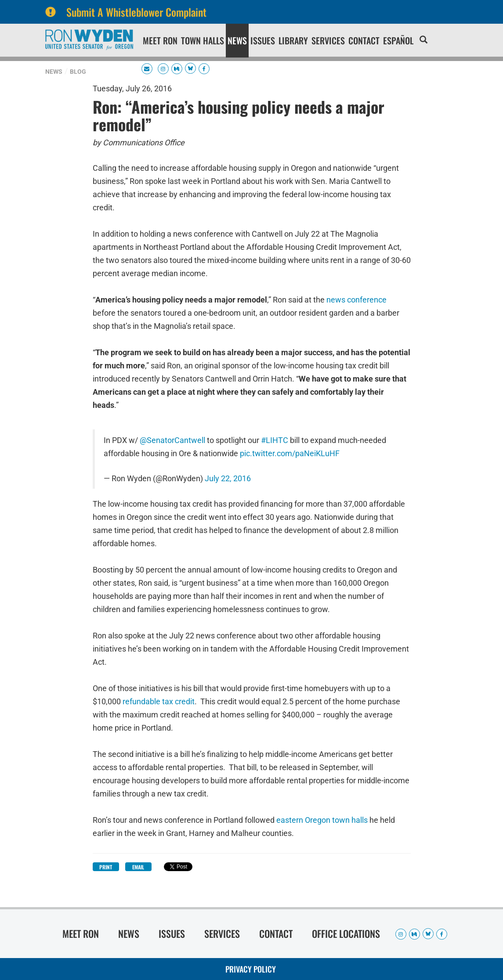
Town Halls (203, 40)
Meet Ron (160, 40)
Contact (364, 40)
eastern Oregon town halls (321, 820)
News (237, 40)
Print (106, 867)
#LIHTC (275, 440)
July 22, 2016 (228, 479)
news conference (356, 300)
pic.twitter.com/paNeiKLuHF (290, 454)
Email (138, 867)
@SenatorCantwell (172, 440)
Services (328, 40)
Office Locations (346, 933)
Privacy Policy (251, 969)
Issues (263, 40)
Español (398, 40)
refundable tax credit (158, 701)
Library (293, 40)
